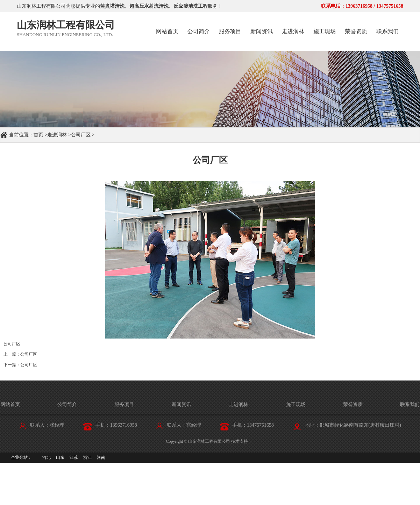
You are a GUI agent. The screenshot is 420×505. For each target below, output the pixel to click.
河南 (101, 457)
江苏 (74, 457)
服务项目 (230, 31)
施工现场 (325, 31)
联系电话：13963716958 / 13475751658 (362, 6)
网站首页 (167, 31)
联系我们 (387, 31)
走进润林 (293, 31)
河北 (47, 457)
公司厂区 (81, 135)
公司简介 (199, 31)
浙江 (87, 457)
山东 (60, 457)
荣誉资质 (356, 31)
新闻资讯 (262, 31)
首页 (38, 135)
